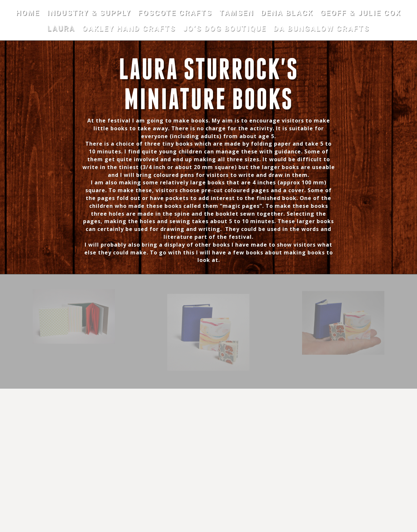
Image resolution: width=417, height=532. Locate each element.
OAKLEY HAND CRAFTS (129, 29)
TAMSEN (237, 14)
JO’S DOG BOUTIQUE (225, 29)
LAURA (61, 29)
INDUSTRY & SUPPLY (89, 14)
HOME (28, 14)
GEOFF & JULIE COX (361, 14)
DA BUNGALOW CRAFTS (322, 29)
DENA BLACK (287, 14)
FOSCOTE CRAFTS (175, 14)
